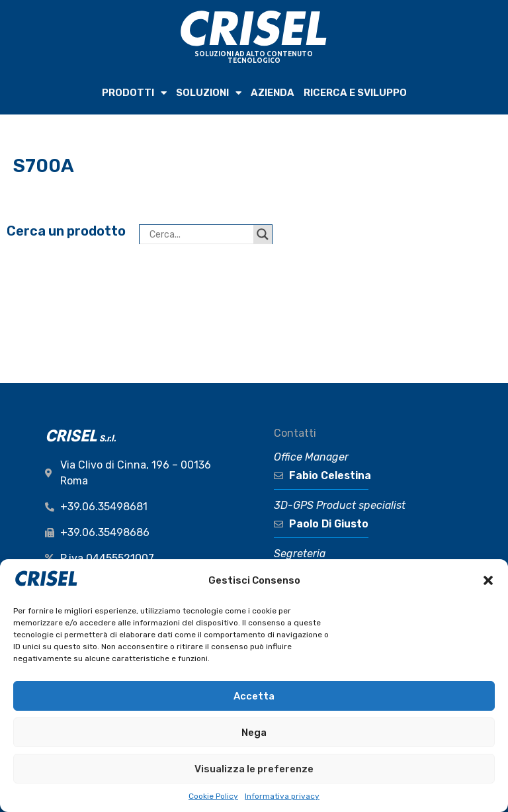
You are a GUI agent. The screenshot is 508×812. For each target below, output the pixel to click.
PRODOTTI (134, 93)
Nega (254, 733)
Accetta (254, 696)
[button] (488, 580)
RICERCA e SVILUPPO (355, 93)
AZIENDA (273, 93)
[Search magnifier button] (263, 234)
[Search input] (200, 234)
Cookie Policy (213, 796)
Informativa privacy (282, 796)
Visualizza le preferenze (254, 769)
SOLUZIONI (209, 93)
